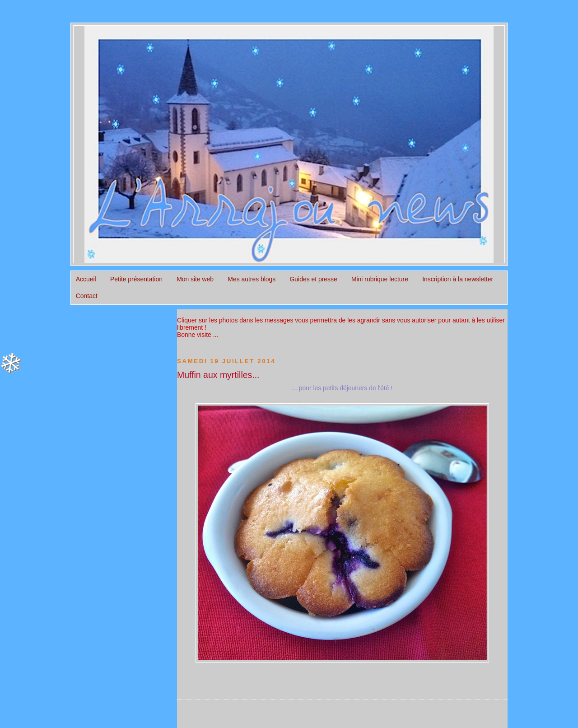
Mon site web (195, 279)
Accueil (86, 279)
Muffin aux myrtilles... (218, 375)
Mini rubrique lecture (380, 279)
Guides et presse (314, 279)
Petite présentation (136, 279)
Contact (87, 296)
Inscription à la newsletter (458, 279)
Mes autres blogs (252, 279)
